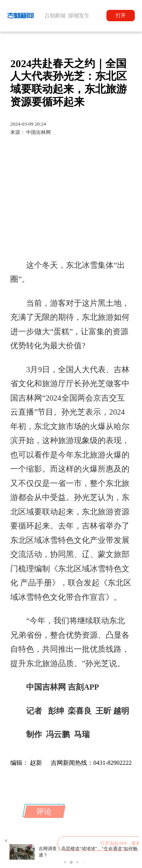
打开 (121, 15)
